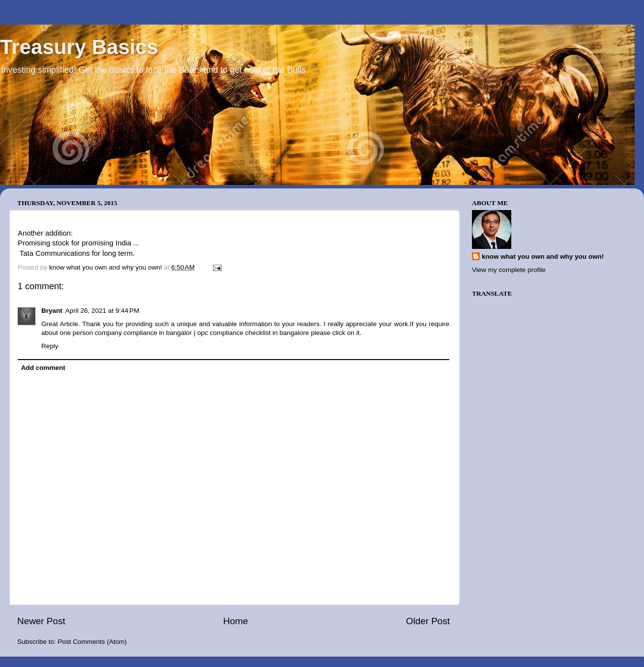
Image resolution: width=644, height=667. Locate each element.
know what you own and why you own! (543, 257)
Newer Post (41, 621)
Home (235, 621)
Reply (50, 346)
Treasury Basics (79, 47)
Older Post (428, 621)
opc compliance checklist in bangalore (253, 333)
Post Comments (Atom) (92, 642)
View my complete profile (509, 270)
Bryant (52, 311)
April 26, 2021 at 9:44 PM (102, 311)
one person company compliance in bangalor (126, 333)
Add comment (43, 368)
